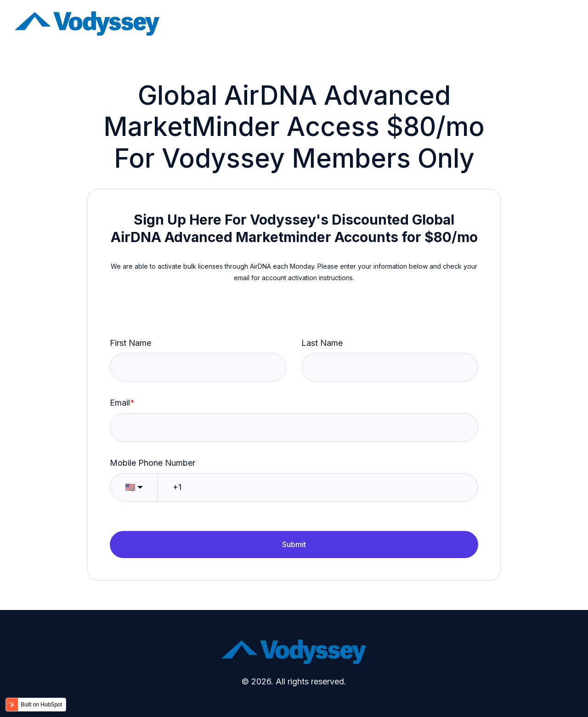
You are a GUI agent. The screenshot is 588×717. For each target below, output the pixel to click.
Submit (294, 544)
